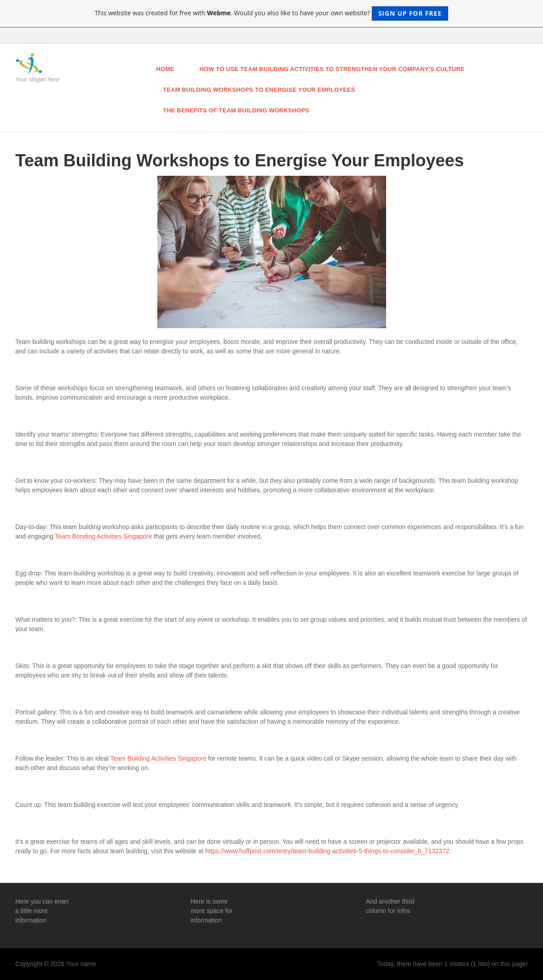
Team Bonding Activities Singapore (104, 536)
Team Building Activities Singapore (158, 758)
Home (165, 69)
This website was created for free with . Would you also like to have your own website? (272, 13)
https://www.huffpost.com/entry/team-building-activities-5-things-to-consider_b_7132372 (327, 851)
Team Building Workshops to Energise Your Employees (259, 90)
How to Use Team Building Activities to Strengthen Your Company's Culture (332, 69)
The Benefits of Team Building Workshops (236, 110)
